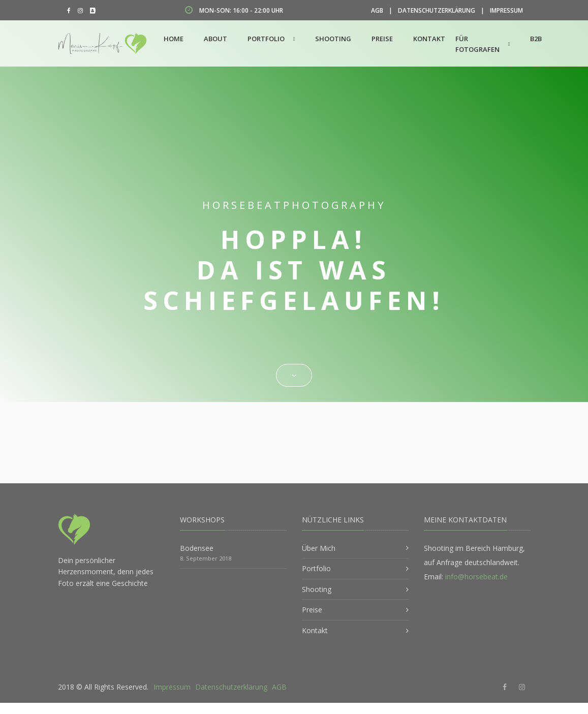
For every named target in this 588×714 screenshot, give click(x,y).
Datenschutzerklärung (437, 10)
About (215, 39)
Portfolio (266, 39)
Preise (382, 39)
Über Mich (319, 548)
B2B (536, 39)
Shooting (333, 39)
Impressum (506, 10)
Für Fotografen (477, 44)
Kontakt (429, 39)
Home (174, 39)
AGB (377, 10)
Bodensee (197, 548)
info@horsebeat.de (476, 577)
